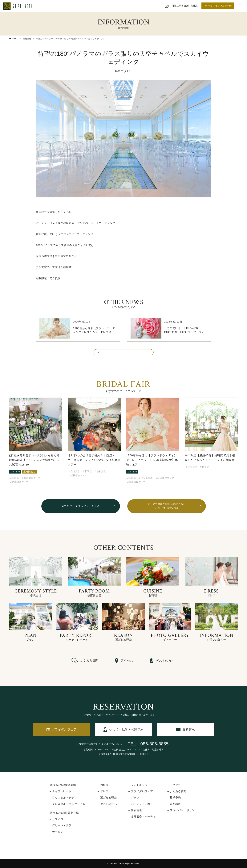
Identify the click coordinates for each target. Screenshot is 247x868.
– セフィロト (58, 819)
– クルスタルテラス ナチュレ (68, 804)
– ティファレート (61, 791)
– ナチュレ (56, 832)
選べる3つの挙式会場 (63, 785)
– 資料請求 (174, 804)
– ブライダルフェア (141, 791)
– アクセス (174, 785)
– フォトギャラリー (141, 785)
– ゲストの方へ (107, 804)
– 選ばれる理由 (107, 798)
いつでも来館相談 (167, 506)
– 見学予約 (174, 798)
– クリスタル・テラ (62, 798)
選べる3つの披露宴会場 (64, 813)
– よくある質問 (177, 791)
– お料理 (103, 785)
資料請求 (189, 729)
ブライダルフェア (64, 729)
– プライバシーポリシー (182, 810)
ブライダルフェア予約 (218, 6)
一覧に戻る (124, 354)
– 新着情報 (135, 810)
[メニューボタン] (240, 6)
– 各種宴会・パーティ (142, 816)
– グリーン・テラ (61, 825)
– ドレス (103, 791)
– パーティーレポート (142, 804)
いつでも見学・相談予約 (126, 729)
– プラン (134, 798)
